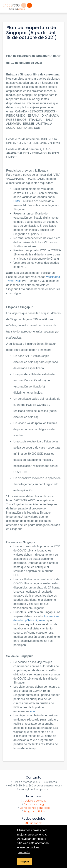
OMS (17, 201)
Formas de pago (33, 804)
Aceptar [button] (24, 862)
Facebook (34, 823)
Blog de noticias (33, 811)
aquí (33, 711)
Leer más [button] (24, 852)
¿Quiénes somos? (33, 801)
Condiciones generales (34, 808)
